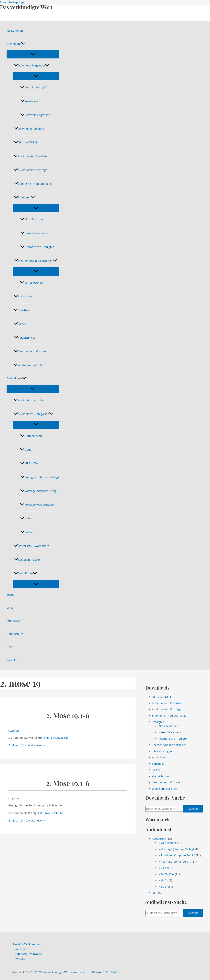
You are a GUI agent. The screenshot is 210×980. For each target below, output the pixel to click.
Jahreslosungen (32, 283)
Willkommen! (15, 31)
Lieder (20, 324)
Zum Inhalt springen (13, 2)
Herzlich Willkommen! (27, 944)
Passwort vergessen (35, 115)
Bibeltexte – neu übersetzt (33, 184)
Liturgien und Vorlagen (31, 351)
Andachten (23, 296)
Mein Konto (25, 573)
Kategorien (159, 839)
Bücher (27, 532)
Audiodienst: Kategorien (33, 414)
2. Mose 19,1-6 (68, 715)
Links (10, 608)
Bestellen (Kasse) (27, 560)
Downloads (16, 44)
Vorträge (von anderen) (37, 505)
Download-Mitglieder (31, 65)
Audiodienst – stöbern (30, 400)
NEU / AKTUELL (26, 142)
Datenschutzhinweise (28, 954)
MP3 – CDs (29, 463)
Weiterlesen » (27, 745)
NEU (155, 893)
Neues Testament (34, 233)
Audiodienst (16, 378)
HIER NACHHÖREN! (51, 813)
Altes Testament (33, 219)
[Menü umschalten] (33, 54)
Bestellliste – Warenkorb (31, 546)
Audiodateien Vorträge (30, 170)
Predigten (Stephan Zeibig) (39, 477)
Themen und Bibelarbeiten (35, 261)
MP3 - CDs (168, 874)
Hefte (26, 518)
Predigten (24, 197)
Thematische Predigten (37, 247)
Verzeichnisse (25, 338)
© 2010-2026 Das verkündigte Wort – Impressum (57, 972)
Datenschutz (15, 634)
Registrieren (30, 101)
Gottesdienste (31, 436)
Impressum (14, 621)
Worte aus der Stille (28, 365)
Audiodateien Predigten (31, 156)
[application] (23, 44)
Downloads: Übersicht (30, 129)
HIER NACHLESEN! (56, 738)
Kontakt (12, 660)
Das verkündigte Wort (26, 7)
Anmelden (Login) (34, 87)
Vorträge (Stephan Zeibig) (39, 491)
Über (10, 647)
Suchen (11, 594)
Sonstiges (22, 310)
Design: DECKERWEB (105, 972)
